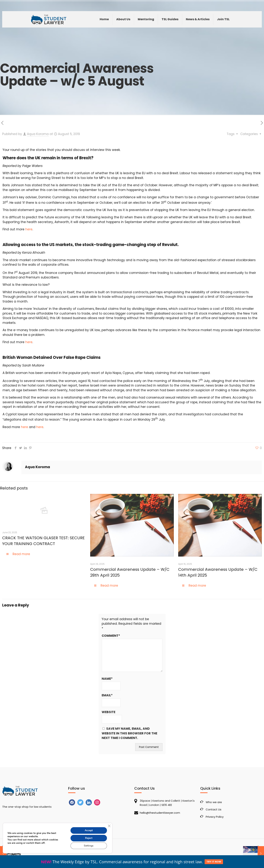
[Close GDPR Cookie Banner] (109, 826)
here (29, 229)
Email (107, 695)
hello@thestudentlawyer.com (160, 813)
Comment (111, 636)
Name (107, 679)
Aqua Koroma (38, 134)
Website (108, 712)
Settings (89, 846)
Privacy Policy (215, 817)
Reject (89, 838)
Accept (89, 830)
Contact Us (214, 809)
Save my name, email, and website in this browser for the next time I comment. (129, 733)
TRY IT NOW (214, 862)
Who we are (214, 802)
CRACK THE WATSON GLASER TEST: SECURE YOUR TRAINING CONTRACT (43, 541)
